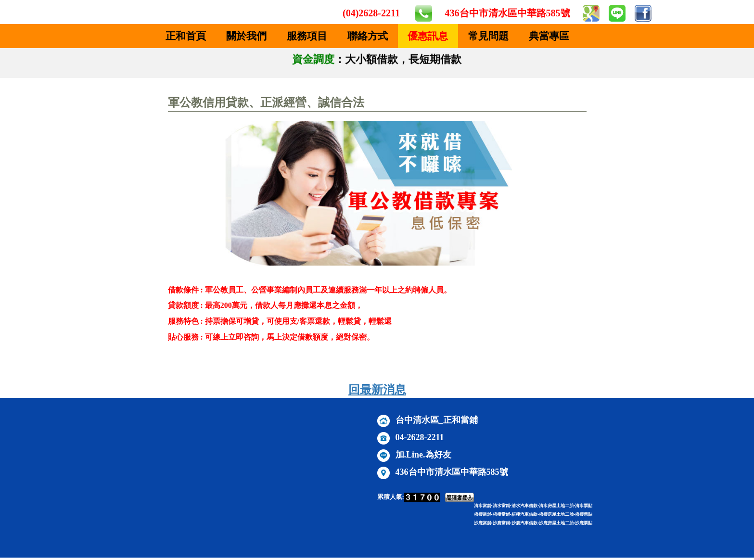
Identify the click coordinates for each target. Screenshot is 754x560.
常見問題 (488, 36)
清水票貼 (584, 506)
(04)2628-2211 (371, 13)
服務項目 (307, 36)
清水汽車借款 (524, 506)
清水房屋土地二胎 (556, 506)
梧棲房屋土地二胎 (556, 514)
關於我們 (246, 36)
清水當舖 (483, 506)
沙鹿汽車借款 (524, 523)
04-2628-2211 (420, 437)
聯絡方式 (368, 36)
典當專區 (549, 36)
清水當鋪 (501, 506)
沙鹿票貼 (584, 523)
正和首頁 (186, 36)
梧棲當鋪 (501, 514)
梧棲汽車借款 (524, 514)
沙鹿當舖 (483, 523)
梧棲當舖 (483, 514)
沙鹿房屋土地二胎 (556, 523)
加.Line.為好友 (423, 455)
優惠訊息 (428, 36)
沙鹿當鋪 (501, 523)
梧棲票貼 (584, 514)
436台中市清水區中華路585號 (508, 13)
